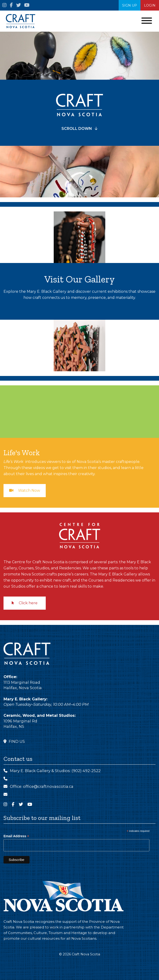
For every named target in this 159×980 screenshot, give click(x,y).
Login (150, 5)
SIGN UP (130, 5)
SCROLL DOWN (79, 129)
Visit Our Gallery (79, 279)
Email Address (16, 836)
